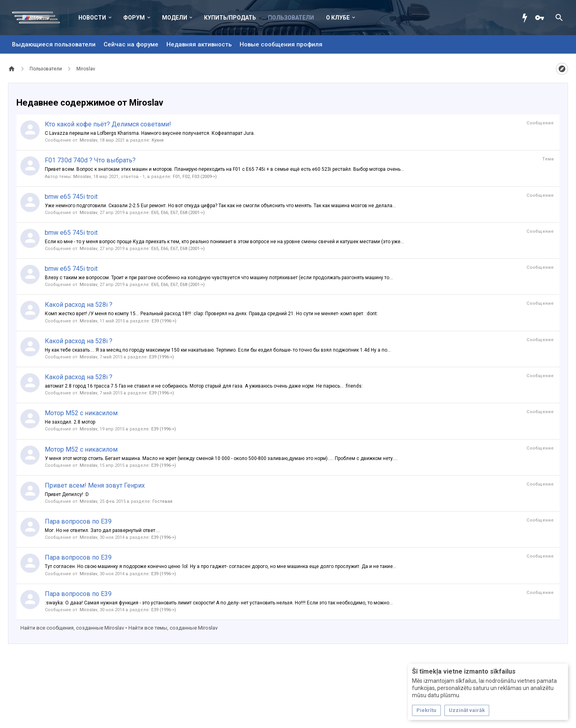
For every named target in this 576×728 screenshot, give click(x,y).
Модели (175, 18)
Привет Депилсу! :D (67, 494)
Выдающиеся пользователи (54, 44)
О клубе (338, 18)
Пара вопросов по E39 (78, 521)
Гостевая (162, 501)
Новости (92, 18)
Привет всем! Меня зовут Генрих (95, 485)
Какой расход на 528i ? (79, 305)
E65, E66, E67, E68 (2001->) (178, 213)
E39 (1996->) (164, 321)
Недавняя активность (199, 44)
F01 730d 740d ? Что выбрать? (90, 160)
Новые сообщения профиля (281, 44)
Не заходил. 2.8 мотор (70, 422)
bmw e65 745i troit (71, 197)
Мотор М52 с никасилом (81, 413)
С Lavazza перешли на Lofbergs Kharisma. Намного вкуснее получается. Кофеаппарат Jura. (150, 133)
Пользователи (291, 18)
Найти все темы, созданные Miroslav (173, 628)
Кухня (158, 140)
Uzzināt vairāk (467, 710)
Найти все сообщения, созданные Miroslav (72, 628)
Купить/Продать (230, 18)
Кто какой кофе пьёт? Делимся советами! (108, 124)
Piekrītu (426, 710)
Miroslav (88, 140)
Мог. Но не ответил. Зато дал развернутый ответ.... (102, 530)
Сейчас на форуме (131, 44)
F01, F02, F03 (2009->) (195, 177)
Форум (134, 18)
